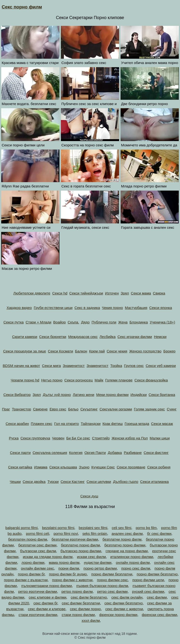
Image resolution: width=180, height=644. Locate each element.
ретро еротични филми (38, 591)
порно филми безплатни (112, 574)
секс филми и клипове (47, 609)
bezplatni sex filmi (93, 528)
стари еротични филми (38, 615)
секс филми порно (85, 609)
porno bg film (146, 528)
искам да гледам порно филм (48, 557)
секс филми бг (45, 603)
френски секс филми (159, 615)
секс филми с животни (124, 609)
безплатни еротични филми (75, 539)
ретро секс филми (112, 591)
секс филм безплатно (89, 597)
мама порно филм (64, 562)
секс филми (157, 597)
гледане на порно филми (127, 551)
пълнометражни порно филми (47, 586)
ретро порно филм (77, 591)
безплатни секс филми (37, 545)
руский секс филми (148, 591)
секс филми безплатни (81, 603)
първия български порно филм (102, 586)
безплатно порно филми (125, 545)
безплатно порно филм (80, 545)
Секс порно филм (22, 7)
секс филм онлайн (127, 597)
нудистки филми (98, 562)
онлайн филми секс (38, 568)
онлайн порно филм (133, 562)
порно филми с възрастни (26, 580)
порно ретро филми (100, 568)
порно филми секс (112, 580)
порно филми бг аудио (68, 574)
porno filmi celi (37, 533)
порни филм (69, 568)
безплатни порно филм (122, 539)
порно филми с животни (72, 580)
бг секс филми (159, 533)
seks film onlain (95, 533)
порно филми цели (148, 580)
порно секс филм (136, 568)
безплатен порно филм (28, 539)
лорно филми (33, 562)
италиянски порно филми (132, 557)
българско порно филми (81, 551)
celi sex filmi (122, 528)
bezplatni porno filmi (58, 528)
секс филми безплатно (123, 603)
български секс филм (38, 551)
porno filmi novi (66, 533)
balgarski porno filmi (21, 528)
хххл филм (91, 620)
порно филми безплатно (157, 574)
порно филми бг (31, 574)
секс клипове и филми (48, 597)
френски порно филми (118, 615)
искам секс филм (92, 557)
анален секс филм (127, 533)
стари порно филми (78, 615)
